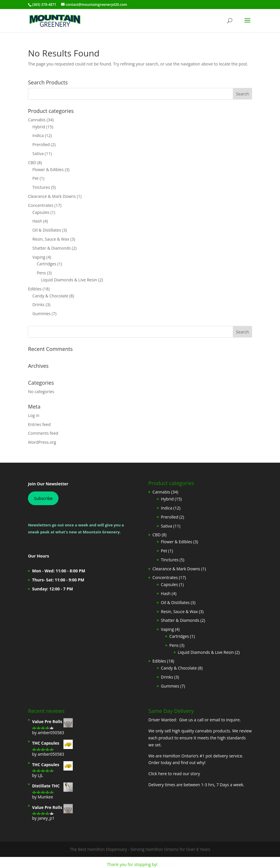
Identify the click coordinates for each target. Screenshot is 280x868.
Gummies (41, 314)
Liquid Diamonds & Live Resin (69, 280)
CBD (32, 163)
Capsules (41, 212)
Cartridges (46, 264)
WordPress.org (42, 442)
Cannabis (37, 120)
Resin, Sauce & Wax (51, 239)
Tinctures (41, 187)
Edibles (35, 289)
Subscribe (43, 498)
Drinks (38, 305)
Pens (41, 273)
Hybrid (39, 127)
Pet (35, 178)
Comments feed (43, 433)
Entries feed (39, 424)
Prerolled (41, 144)
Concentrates (41, 205)
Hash (37, 221)
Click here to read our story (174, 774)
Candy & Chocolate (50, 296)
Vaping (39, 257)
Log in (34, 415)
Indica (38, 135)
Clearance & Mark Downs (52, 196)
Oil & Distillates (47, 230)
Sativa (38, 153)
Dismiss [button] (166, 864)
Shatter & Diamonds (52, 248)
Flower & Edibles (48, 169)
